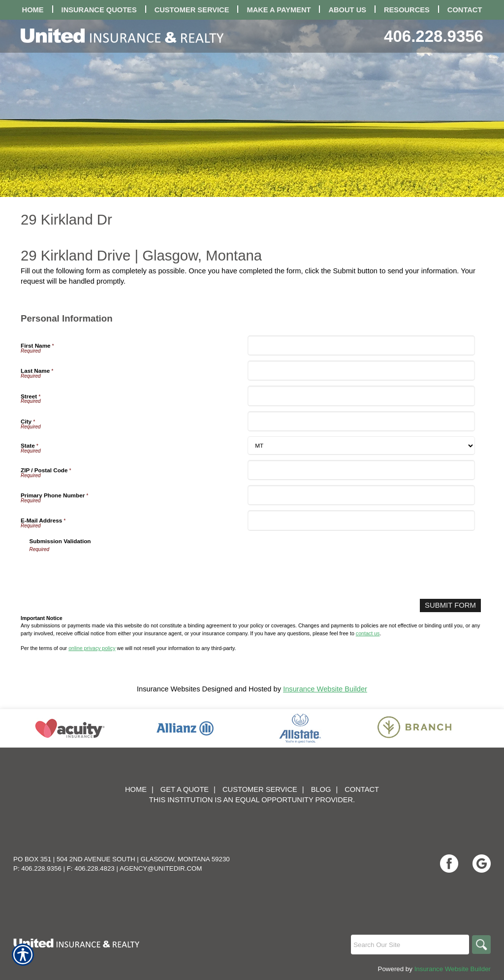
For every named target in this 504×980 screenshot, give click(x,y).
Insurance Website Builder (325, 689)
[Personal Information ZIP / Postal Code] (361, 470)
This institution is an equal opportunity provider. (252, 800)
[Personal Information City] (361, 421)
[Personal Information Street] (361, 396)
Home (136, 789)
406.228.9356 (434, 36)
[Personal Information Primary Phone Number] (361, 495)
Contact (362, 789)
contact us (368, 633)
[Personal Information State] (361, 446)
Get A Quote (185, 789)
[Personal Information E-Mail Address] (361, 520)
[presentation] (104, 572)
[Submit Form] (451, 605)
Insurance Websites (168, 689)
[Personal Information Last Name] (361, 371)
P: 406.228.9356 (37, 868)
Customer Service (260, 789)
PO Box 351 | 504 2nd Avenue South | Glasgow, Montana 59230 (122, 859)
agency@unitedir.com (161, 868)
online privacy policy (92, 648)
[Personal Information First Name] (361, 345)
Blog (321, 789)
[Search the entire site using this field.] (409, 945)
